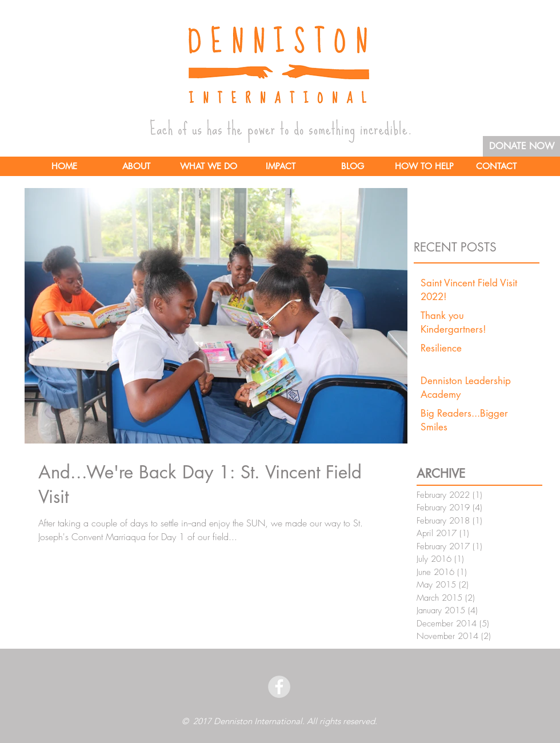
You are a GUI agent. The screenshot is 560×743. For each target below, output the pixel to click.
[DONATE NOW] (521, 146)
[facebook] (279, 687)
